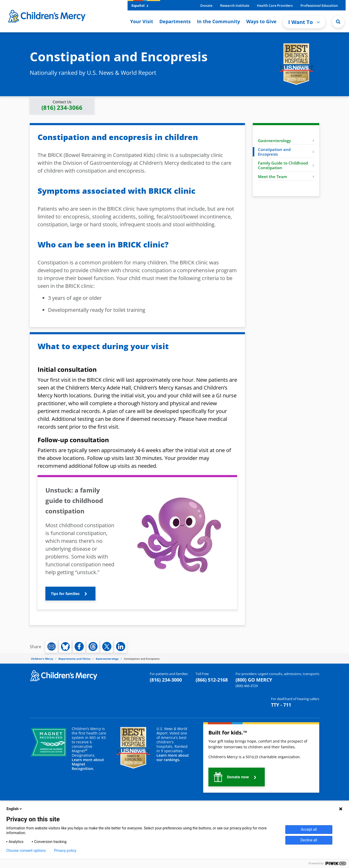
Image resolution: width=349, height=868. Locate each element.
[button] (62, 105)
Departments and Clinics (74, 659)
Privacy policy (65, 851)
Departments (175, 21)
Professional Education (319, 5)
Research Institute (235, 5)
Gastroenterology (286, 141)
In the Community (218, 21)
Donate (206, 5)
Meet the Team (286, 177)
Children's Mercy (42, 659)
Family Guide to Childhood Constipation (286, 165)
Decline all (309, 840)
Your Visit (142, 21)
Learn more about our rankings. (173, 757)
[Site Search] (338, 22)
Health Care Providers (275, 5)
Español (140, 5)
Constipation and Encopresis (286, 152)
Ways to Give (261, 21)
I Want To (304, 22)
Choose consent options (26, 851)
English (15, 809)
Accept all (309, 829)
